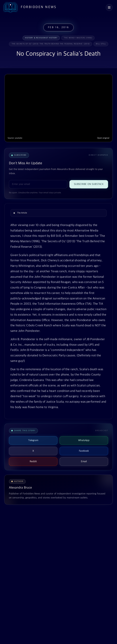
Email (84, 461)
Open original (103, 138)
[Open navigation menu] (109, 7)
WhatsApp (84, 440)
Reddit (33, 461)
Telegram (33, 440)
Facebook (84, 451)
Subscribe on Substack (89, 184)
